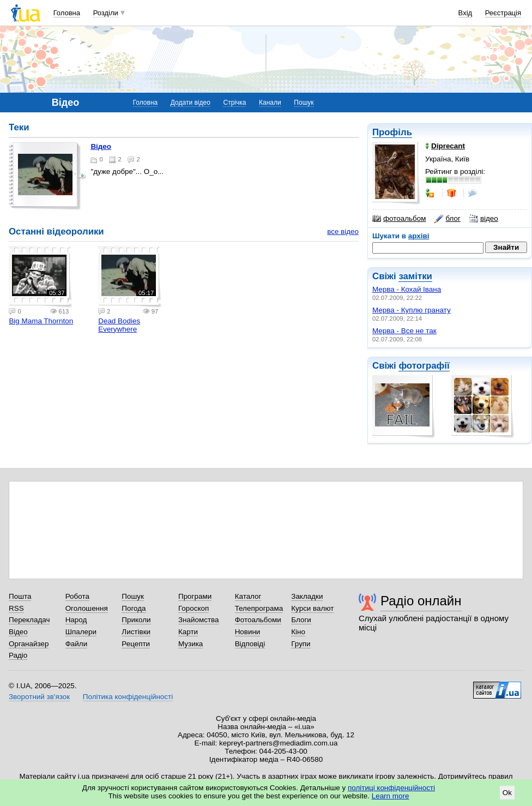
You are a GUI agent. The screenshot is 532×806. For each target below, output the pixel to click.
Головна (67, 13)
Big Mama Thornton (41, 321)
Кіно (298, 632)
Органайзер (29, 644)
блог (447, 219)
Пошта (20, 596)
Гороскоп (194, 608)
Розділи (106, 13)
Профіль (392, 132)
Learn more (391, 796)
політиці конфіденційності (391, 788)
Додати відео (191, 103)
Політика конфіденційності (128, 697)
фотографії (424, 366)
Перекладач (29, 620)
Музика (191, 644)
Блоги (301, 620)
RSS (16, 608)
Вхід (465, 13)
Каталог (248, 596)
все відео (343, 231)
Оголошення (87, 608)
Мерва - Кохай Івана (407, 289)
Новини (248, 632)
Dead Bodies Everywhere (119, 325)
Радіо (18, 655)
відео (484, 219)
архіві (419, 236)
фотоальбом (399, 219)
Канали (270, 103)
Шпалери (81, 632)
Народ (76, 620)
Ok (507, 793)
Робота (77, 596)
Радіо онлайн (421, 601)
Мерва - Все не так (404, 331)
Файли (77, 644)
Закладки (307, 596)
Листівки (136, 632)
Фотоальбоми (258, 620)
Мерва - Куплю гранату (412, 310)
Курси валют (312, 608)
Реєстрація (503, 13)
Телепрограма (259, 608)
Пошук (304, 103)
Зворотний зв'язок (39, 697)
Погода (134, 608)
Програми (195, 596)
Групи (301, 644)
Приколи (136, 620)
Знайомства (199, 620)
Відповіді (250, 644)
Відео (101, 146)
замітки (415, 276)
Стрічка (234, 103)
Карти (188, 632)
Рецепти (136, 644)
